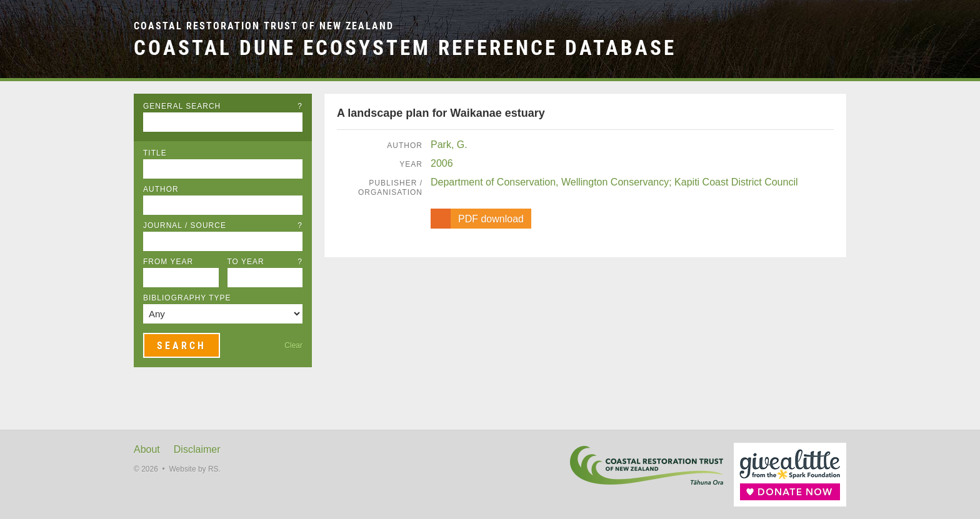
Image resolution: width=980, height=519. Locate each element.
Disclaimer (197, 449)
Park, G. (449, 145)
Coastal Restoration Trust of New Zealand (264, 26)
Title (155, 153)
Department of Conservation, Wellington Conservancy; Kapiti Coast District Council (614, 182)
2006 (442, 163)
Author (161, 189)
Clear (293, 345)
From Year (168, 262)
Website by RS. (194, 469)
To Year (265, 262)
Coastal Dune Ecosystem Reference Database (405, 48)
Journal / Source (223, 225)
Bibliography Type (187, 298)
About (147, 449)
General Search (223, 106)
